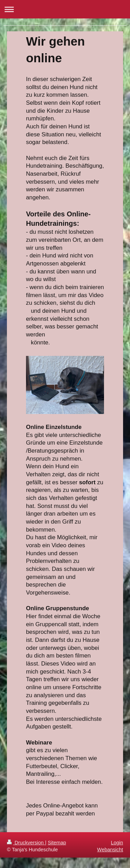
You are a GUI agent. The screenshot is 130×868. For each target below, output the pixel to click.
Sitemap (57, 843)
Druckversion (26, 843)
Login (117, 843)
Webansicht (110, 850)
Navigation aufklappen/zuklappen (65, 9)
